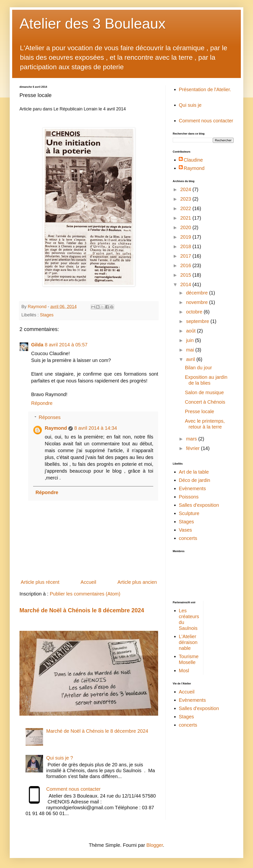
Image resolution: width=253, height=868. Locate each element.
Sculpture (189, 513)
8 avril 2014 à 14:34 (96, 428)
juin (191, 340)
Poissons (189, 497)
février (194, 448)
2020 (186, 227)
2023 (186, 199)
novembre (198, 302)
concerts (188, 538)
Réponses (50, 417)
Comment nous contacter (73, 789)
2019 (186, 237)
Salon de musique (204, 392)
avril (191, 359)
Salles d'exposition (199, 505)
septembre (198, 321)
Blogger (155, 845)
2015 (186, 275)
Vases (185, 530)
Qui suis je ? (60, 758)
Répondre (42, 403)
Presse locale (199, 411)
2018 (186, 246)
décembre (198, 293)
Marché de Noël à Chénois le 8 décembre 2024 (82, 610)
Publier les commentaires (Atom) (85, 594)
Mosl (184, 671)
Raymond (56, 428)
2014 (186, 284)
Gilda (37, 345)
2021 (186, 218)
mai (191, 350)
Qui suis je (190, 105)
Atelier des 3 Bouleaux (92, 24)
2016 (186, 265)
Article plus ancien (137, 582)
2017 (186, 256)
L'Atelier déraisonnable (188, 642)
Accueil (88, 582)
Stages (47, 315)
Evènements (192, 488)
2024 (186, 189)
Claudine (193, 160)
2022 (186, 208)
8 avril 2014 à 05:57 (66, 345)
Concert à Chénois (205, 402)
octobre (195, 312)
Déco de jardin (194, 480)
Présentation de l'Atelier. (205, 89)
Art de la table (194, 472)
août (191, 331)
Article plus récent (40, 582)
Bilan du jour (198, 368)
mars (192, 439)
